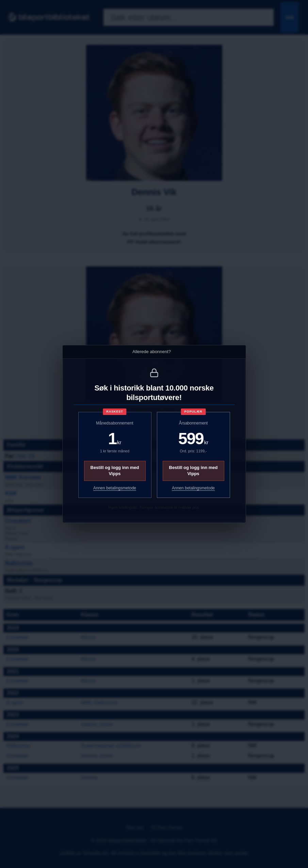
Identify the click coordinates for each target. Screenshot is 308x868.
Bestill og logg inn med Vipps (115, 471)
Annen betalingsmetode (115, 488)
